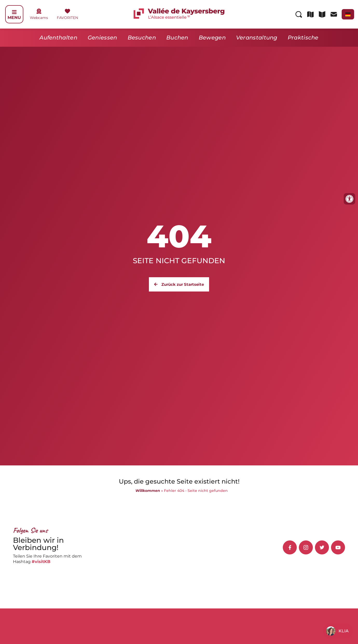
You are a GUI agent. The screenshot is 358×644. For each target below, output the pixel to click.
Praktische (303, 38)
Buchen (177, 38)
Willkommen (148, 491)
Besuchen (142, 38)
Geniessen (102, 38)
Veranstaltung (257, 38)
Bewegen (212, 38)
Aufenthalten (58, 38)
